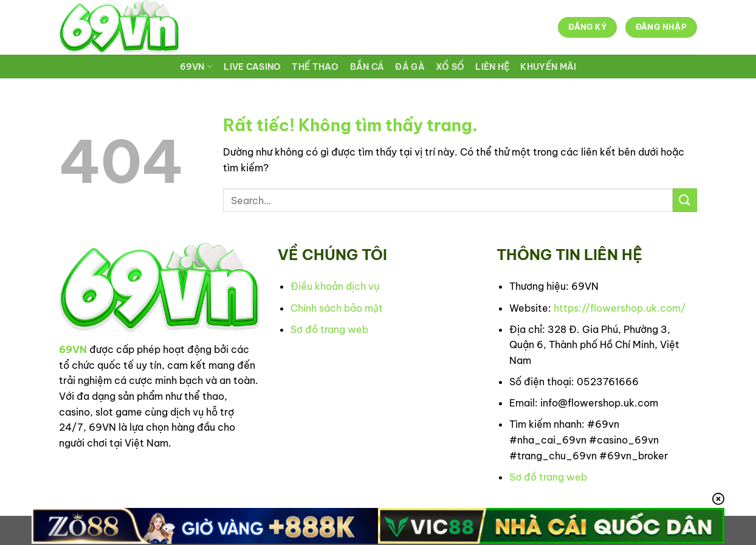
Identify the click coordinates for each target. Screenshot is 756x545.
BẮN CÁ (367, 67)
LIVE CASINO (252, 67)
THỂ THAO (315, 67)
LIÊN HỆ (492, 67)
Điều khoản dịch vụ (335, 286)
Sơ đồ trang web (329, 329)
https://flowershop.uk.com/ (620, 308)
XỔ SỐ (450, 67)
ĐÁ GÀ (410, 67)
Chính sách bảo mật (337, 308)
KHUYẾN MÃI (548, 67)
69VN (197, 67)
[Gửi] (685, 200)
